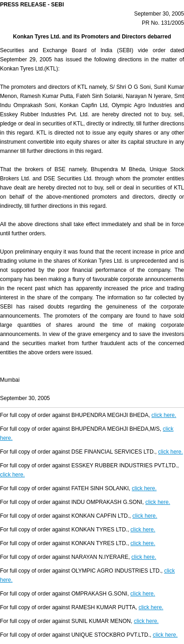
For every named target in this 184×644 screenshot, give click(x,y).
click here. (164, 415)
